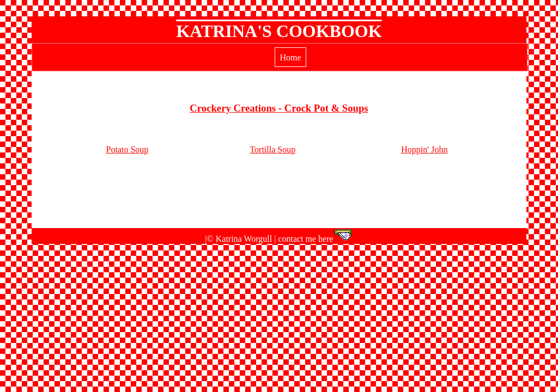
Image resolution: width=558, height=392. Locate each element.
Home (290, 57)
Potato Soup (128, 149)
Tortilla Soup (272, 149)
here (336, 239)
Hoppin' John (424, 149)
